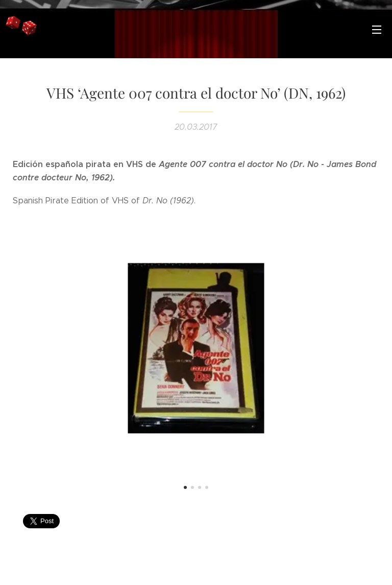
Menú (377, 30)
